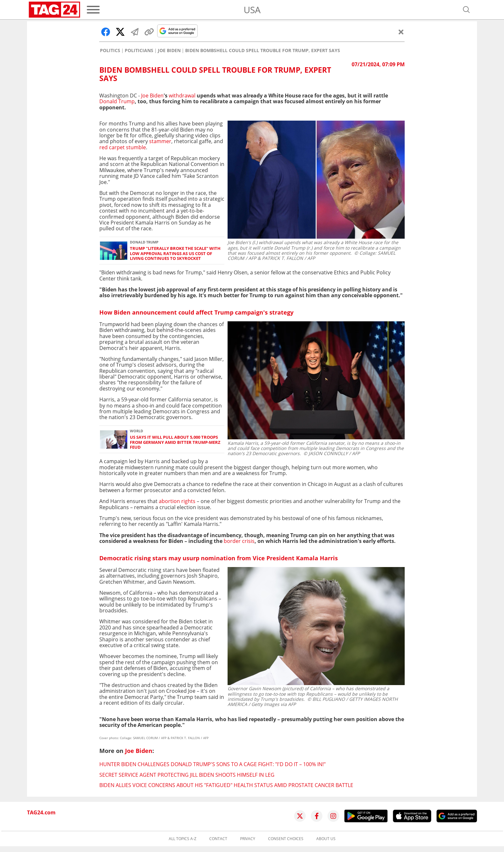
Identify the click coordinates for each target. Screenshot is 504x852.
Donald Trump (117, 101)
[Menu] (93, 10)
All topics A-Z (183, 839)
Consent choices (286, 839)
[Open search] (466, 10)
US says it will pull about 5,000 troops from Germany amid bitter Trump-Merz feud (175, 442)
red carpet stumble (123, 147)
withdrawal (182, 96)
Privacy (248, 839)
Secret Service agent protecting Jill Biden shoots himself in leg (187, 775)
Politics (110, 50)
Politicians (139, 50)
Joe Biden (169, 50)
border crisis (239, 541)
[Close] (401, 32)
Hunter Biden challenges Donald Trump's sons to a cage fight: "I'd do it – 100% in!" (212, 764)
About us (326, 839)
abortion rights (177, 501)
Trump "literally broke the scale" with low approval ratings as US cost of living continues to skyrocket (175, 253)
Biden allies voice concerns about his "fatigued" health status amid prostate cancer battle (226, 785)
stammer (160, 141)
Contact (218, 839)
